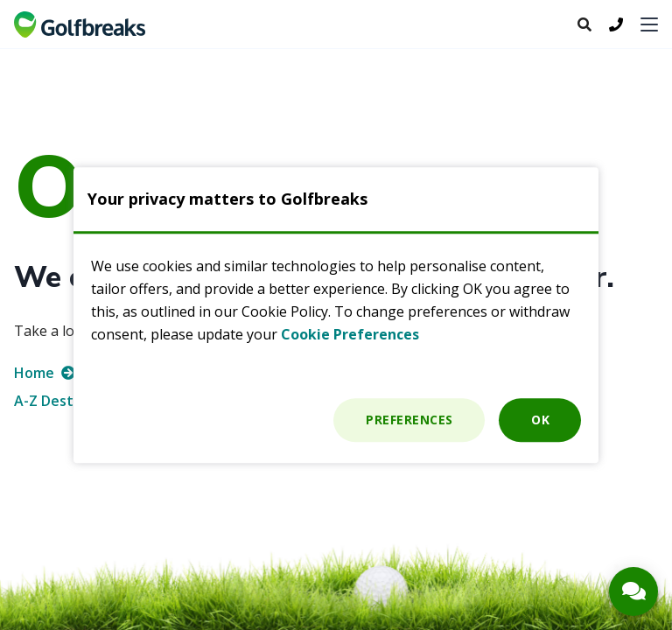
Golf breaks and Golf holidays (80, 24)
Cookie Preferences (350, 334)
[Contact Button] (633, 591)
